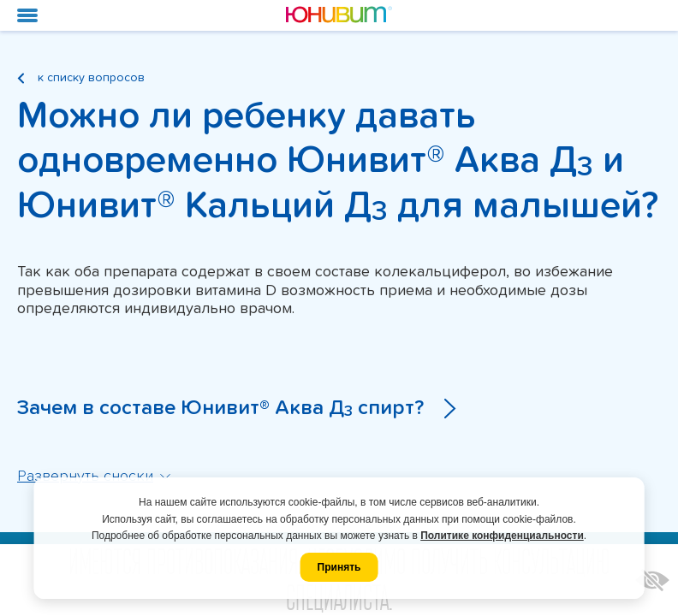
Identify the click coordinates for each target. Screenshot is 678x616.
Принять (339, 567)
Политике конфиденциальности (502, 536)
